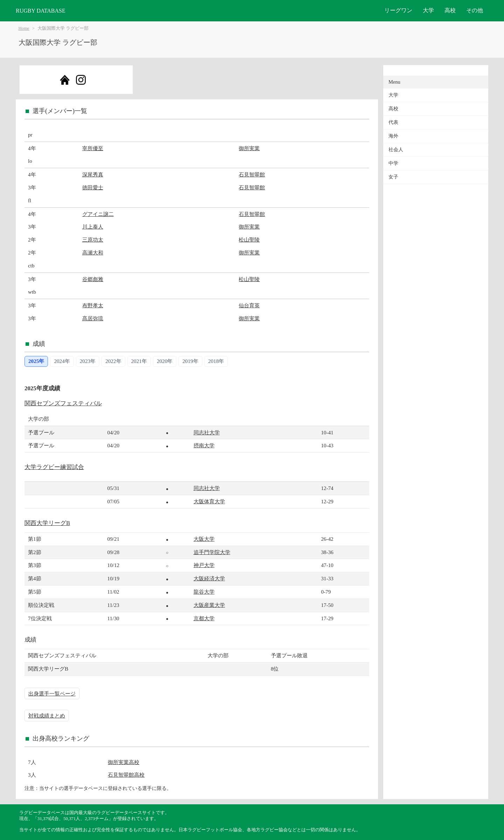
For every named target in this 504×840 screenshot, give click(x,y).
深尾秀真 (93, 174)
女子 (393, 177)
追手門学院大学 (212, 552)
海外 (393, 136)
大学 (428, 10)
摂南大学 (204, 445)
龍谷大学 (204, 592)
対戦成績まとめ (47, 716)
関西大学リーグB (47, 523)
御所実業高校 (124, 762)
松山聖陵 (249, 240)
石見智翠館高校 (126, 775)
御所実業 (249, 148)
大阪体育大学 (209, 501)
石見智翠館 (252, 174)
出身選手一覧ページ (52, 694)
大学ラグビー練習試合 (54, 467)
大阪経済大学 (209, 578)
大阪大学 (204, 539)
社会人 (396, 150)
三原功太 (93, 240)
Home (24, 28)
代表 (393, 122)
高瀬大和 (93, 253)
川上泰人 (93, 227)
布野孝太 (93, 305)
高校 (450, 10)
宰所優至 (93, 148)
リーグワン (398, 10)
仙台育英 (249, 305)
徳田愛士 (93, 187)
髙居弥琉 (93, 318)
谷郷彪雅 (93, 279)
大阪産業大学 (209, 605)
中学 (393, 163)
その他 (475, 10)
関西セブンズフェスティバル (63, 403)
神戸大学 (204, 565)
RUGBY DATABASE (41, 11)
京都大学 (204, 618)
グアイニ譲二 (98, 214)
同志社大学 (207, 432)
